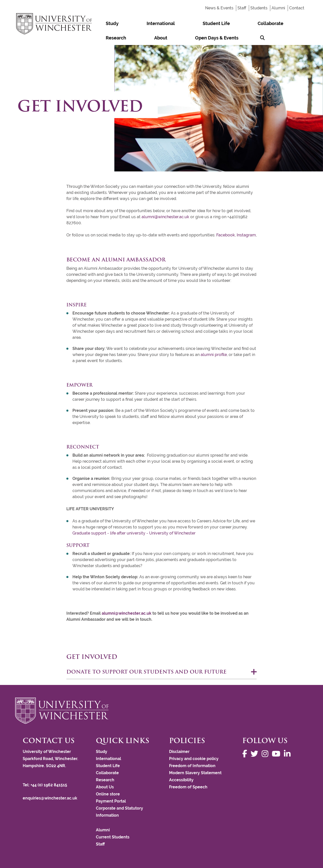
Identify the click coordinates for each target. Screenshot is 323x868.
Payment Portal (111, 801)
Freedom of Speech (188, 787)
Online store (108, 794)
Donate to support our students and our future (146, 672)
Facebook (226, 235)
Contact (297, 8)
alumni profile (214, 355)
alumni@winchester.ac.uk (165, 217)
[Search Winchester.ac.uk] (150, 38)
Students (259, 8)
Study (102, 23)
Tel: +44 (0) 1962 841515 (45, 785)
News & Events (219, 8)
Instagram (246, 235)
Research (230, 23)
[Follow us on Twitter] (256, 754)
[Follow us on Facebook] (246, 754)
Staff (242, 8)
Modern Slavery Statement (195, 773)
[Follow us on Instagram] (266, 754)
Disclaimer (179, 752)
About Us (105, 787)
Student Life (166, 23)
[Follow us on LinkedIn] (288, 754)
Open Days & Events (117, 38)
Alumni (278, 8)
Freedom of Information (192, 766)
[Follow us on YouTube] (277, 754)
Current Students (113, 837)
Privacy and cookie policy (194, 759)
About (255, 23)
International (130, 23)
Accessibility (181, 780)
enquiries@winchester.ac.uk (50, 798)
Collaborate (200, 23)
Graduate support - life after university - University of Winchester (134, 533)
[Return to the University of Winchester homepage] (161, 711)
